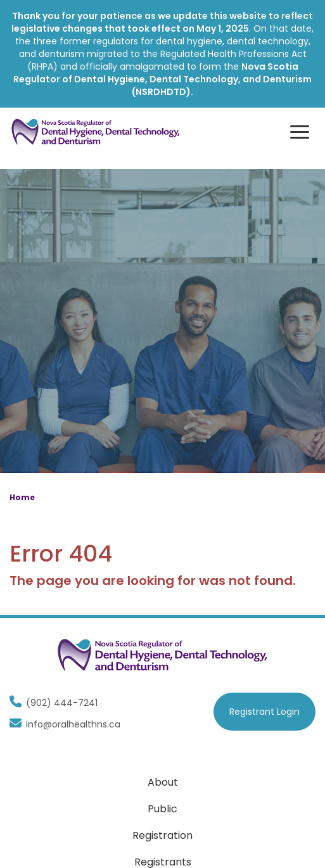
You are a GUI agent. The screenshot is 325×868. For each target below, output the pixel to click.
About (163, 782)
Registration (162, 835)
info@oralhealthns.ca (65, 724)
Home (22, 497)
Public (162, 809)
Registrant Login (264, 712)
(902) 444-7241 (54, 703)
